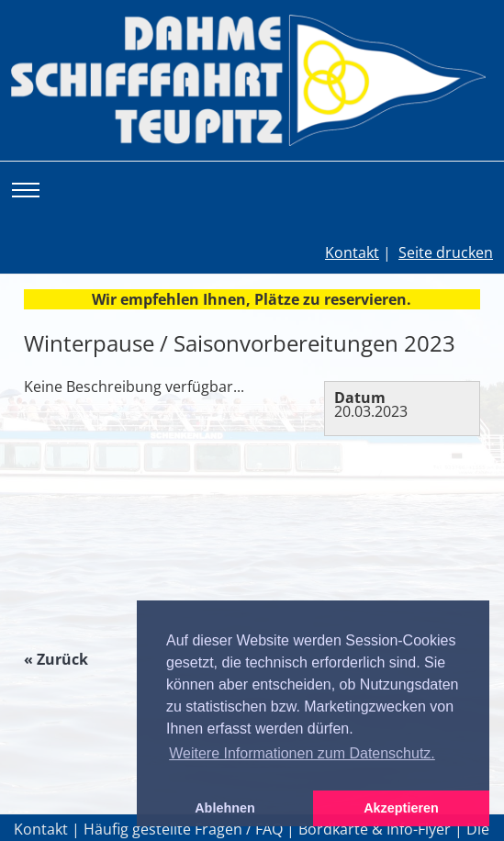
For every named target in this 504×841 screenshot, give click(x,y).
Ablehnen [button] (225, 808)
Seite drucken (446, 252)
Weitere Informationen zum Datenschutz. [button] (302, 753)
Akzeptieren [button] (401, 808)
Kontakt (352, 252)
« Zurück (56, 659)
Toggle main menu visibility (29, 176)
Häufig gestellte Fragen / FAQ (183, 829)
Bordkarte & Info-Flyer (375, 829)
